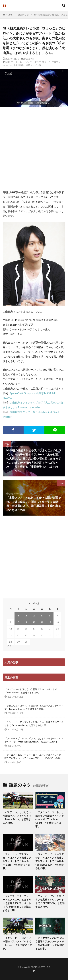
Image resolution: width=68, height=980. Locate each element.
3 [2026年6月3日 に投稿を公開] (34, 616)
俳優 (15, 65)
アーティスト (18, 62)
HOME (9, 15)
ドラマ (38, 62)
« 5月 (9, 646)
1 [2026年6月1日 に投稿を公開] (18, 616)
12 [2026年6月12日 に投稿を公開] (50, 622)
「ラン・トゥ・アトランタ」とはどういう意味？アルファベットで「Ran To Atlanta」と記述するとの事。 (34, 724)
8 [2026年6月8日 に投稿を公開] (18, 622)
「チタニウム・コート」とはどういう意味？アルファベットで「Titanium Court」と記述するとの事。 (34, 707)
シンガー (29, 62)
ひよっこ (46, 62)
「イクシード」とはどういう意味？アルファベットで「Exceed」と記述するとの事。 (17, 943)
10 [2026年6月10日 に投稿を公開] (34, 622)
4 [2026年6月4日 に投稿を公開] (42, 616)
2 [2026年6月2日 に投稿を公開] (26, 616)
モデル (9, 65)
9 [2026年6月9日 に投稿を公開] (26, 622)
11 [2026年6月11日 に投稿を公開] (42, 622)
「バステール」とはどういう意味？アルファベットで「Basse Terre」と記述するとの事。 (31, 691)
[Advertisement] (34, 149)
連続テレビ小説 (34, 65)
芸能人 (22, 65)
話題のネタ (23, 15)
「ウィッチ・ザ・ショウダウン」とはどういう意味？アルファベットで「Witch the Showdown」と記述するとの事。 (34, 740)
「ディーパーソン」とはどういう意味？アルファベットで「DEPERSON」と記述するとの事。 (50, 901)
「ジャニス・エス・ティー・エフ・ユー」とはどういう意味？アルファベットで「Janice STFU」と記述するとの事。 (33, 756)
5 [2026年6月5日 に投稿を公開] (50, 616)
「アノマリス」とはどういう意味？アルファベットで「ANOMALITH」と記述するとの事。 (50, 943)
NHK (8, 62)
